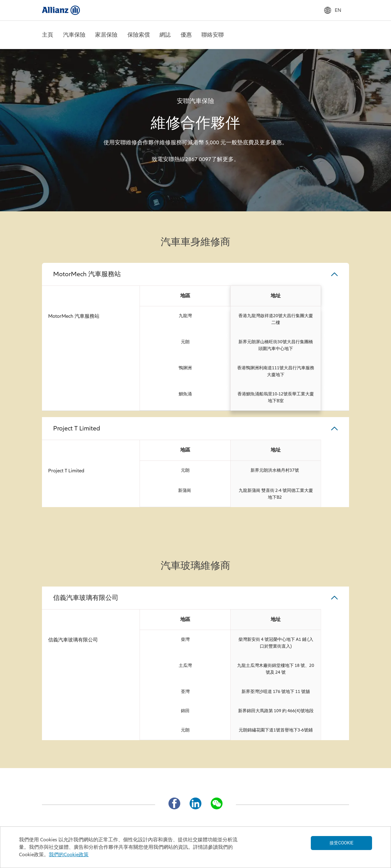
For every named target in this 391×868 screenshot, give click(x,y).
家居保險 (106, 35)
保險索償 (139, 35)
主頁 (48, 35)
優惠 (186, 35)
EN (333, 10)
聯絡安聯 (213, 35)
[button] (195, 274)
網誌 (165, 35)
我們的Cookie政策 (69, 855)
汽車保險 (74, 35)
